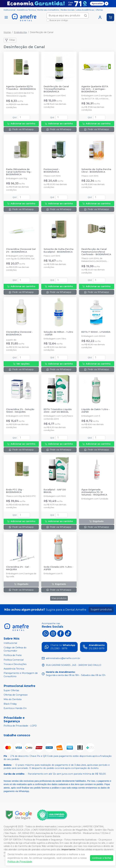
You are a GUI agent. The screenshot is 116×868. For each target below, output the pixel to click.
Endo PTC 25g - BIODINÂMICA (15, 491)
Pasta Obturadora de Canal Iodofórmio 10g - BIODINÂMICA (19, 172)
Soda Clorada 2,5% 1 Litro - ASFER (58, 568)
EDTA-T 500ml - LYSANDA (96, 332)
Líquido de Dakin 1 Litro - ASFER (96, 411)
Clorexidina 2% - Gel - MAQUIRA (18, 568)
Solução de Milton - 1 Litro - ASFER (58, 333)
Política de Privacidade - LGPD (20, 726)
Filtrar (10, 40)
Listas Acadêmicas (85, 10)
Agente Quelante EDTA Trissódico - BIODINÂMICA (21, 88)
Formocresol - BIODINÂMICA (52, 171)
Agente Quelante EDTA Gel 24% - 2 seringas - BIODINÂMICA (95, 89)
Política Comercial (14, 660)
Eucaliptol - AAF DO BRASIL (55, 491)
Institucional (9, 10)
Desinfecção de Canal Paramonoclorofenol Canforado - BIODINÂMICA (96, 252)
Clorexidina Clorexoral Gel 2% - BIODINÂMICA (21, 250)
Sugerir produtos (101, 609)
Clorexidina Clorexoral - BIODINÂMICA (19, 333)
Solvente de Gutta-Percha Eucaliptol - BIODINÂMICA (59, 250)
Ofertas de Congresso (16, 695)
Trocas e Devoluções (15, 664)
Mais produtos (59, 598)
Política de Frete (13, 655)
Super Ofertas (11, 690)
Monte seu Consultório (48, 10)
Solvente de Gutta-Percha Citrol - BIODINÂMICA (96, 171)
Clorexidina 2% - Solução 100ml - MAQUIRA (20, 411)
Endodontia (20, 32)
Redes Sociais (68, 10)
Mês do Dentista (13, 699)
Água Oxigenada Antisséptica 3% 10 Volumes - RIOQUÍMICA (94, 492)
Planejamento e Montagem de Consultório (21, 675)
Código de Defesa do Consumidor (15, 649)
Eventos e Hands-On (15, 708)
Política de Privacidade (20, 862)
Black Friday (10, 704)
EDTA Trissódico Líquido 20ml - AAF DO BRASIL (58, 411)
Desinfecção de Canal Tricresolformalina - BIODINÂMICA (56, 89)
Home (7, 32)
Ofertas (99, 10)
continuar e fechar (102, 858)
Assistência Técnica (26, 10)
